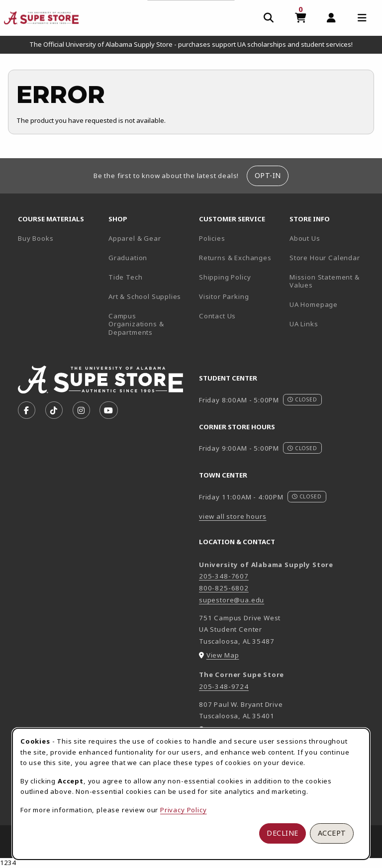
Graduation (128, 258)
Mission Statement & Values (325, 281)
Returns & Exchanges (235, 258)
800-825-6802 (224, 588)
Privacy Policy (184, 810)
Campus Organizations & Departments (150, 324)
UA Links (304, 324)
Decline (283, 833)
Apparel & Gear (135, 238)
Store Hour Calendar (331, 257)
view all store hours (233, 516)
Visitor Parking (224, 296)
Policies (212, 238)
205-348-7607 (224, 576)
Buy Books (36, 238)
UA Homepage (331, 304)
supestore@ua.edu (232, 600)
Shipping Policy (225, 277)
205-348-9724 (224, 686)
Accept (332, 833)
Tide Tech (125, 277)
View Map (223, 655)
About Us (305, 238)
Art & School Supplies (145, 296)
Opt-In (268, 175)
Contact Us (217, 316)
